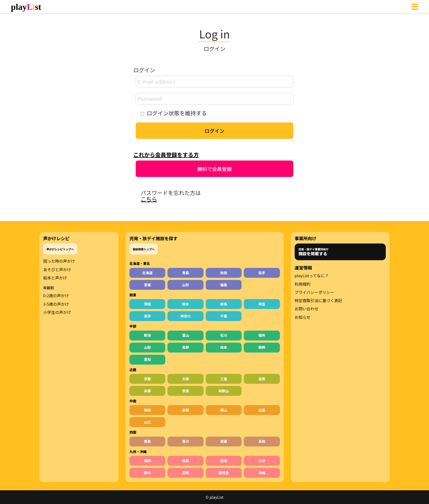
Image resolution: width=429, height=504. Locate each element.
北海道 (147, 273)
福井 (262, 335)
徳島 (147, 441)
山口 (147, 422)
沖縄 (262, 473)
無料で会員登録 (215, 169)
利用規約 (303, 284)
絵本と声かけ (55, 278)
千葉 (224, 316)
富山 (186, 335)
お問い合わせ (307, 309)
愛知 (147, 359)
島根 (186, 410)
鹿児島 (224, 473)
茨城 (147, 304)
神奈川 (185, 316)
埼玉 (262, 304)
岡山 (224, 410)
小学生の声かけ (57, 312)
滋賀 (262, 379)
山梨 (147, 347)
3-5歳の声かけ (56, 304)
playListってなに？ (312, 276)
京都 (147, 379)
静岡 (262, 347)
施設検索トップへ (144, 249)
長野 (186, 347)
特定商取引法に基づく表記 (318, 300)
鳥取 (147, 410)
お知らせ (303, 317)
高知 (262, 441)
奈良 (186, 391)
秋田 (224, 273)
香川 (186, 441)
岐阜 (224, 347)
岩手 (262, 273)
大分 (262, 461)
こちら (149, 199)
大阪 (186, 379)
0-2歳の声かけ (56, 296)
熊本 (147, 473)
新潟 (147, 335)
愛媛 (224, 441)
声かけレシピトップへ (60, 249)
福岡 (147, 461)
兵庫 (147, 391)
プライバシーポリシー (314, 292)
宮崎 (186, 473)
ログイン (215, 131)
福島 (224, 285)
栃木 (186, 304)
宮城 (147, 285)
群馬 (224, 304)
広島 (262, 410)
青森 (186, 273)
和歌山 (224, 391)
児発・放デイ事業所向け (314, 252)
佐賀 (186, 461)
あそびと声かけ (57, 270)
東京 (147, 316)
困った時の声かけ (59, 261)
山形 (186, 285)
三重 (224, 379)
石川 (224, 335)
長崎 (224, 461)
